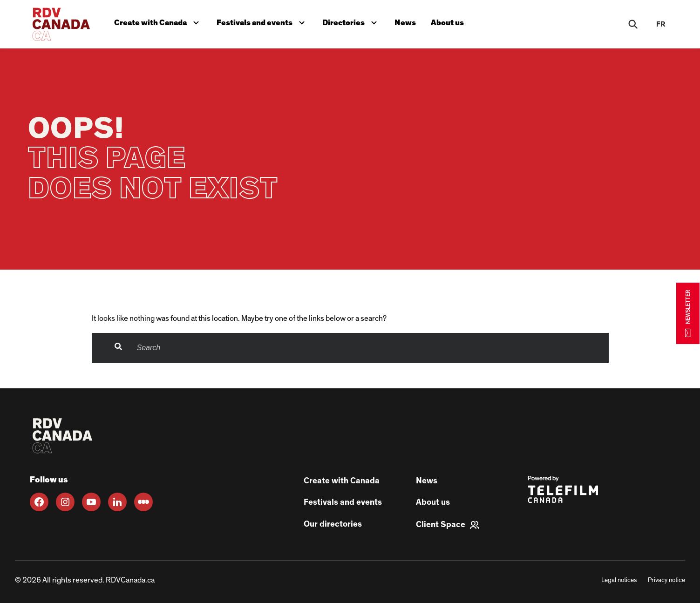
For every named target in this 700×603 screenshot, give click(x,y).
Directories (352, 22)
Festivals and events (263, 22)
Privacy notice (666, 580)
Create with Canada (159, 22)
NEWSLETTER (688, 313)
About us (447, 23)
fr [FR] (661, 24)
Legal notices (619, 580)
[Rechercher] (633, 24)
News (405, 23)
